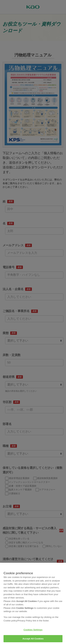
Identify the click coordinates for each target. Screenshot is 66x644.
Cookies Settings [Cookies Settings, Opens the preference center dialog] (33, 632)
